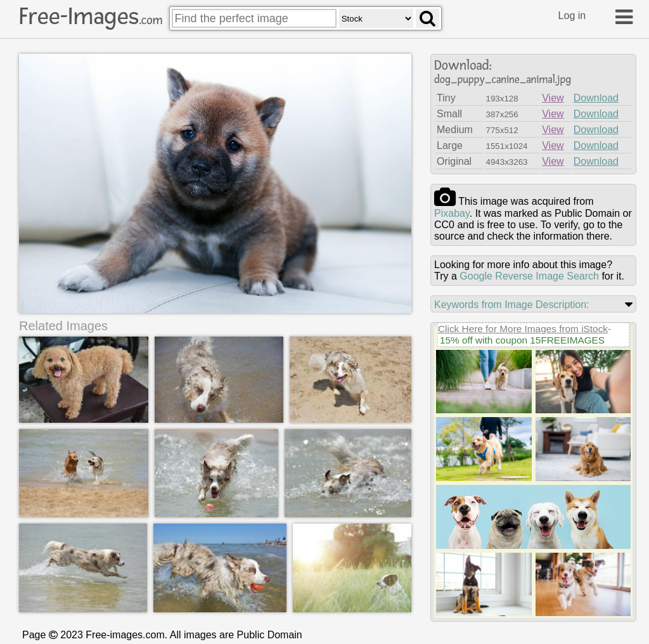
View (553, 98)
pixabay (452, 213)
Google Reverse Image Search (529, 276)
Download (596, 98)
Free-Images (91, 16)
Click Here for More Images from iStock (523, 329)
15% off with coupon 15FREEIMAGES (522, 340)
